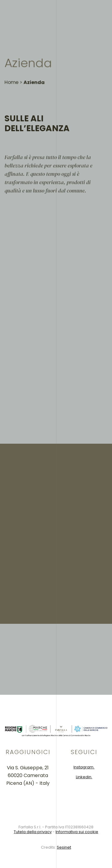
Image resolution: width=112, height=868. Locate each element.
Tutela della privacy (33, 832)
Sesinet (64, 847)
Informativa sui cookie (77, 832)
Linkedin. (84, 777)
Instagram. (84, 767)
